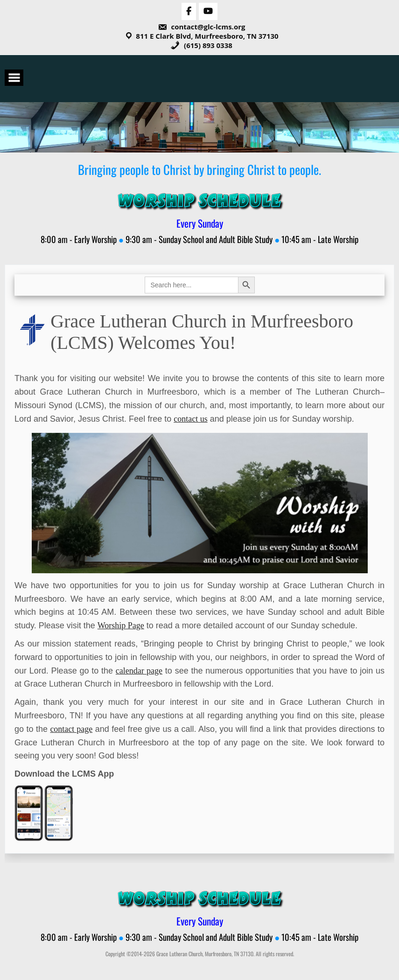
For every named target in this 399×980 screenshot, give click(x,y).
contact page (71, 729)
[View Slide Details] (200, 503)
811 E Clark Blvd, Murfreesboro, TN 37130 (207, 36)
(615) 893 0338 (201, 45)
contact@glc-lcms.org (202, 27)
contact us (190, 419)
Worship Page (121, 626)
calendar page (139, 671)
